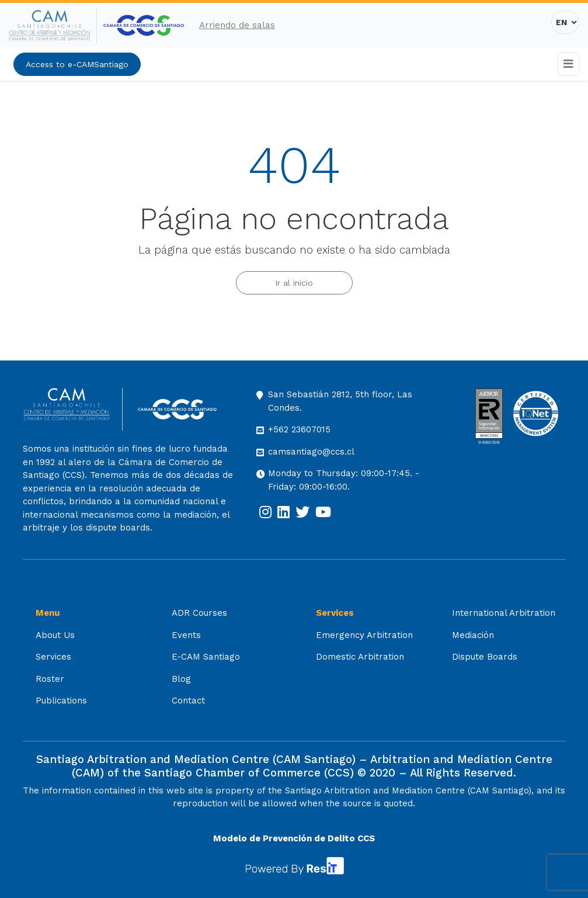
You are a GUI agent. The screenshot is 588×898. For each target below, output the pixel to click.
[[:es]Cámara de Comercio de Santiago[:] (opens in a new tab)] (144, 25)
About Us (55, 635)
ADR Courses (199, 613)
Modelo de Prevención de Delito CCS (294, 838)
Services (53, 657)
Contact (188, 701)
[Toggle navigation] (569, 64)
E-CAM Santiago (206, 657)
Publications (61, 701)
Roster (50, 679)
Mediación (473, 635)
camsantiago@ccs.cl (311, 452)
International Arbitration (504, 613)
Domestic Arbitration (360, 657)
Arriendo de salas (237, 25)
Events (186, 635)
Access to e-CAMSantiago (77, 64)
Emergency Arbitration (364, 635)
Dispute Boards (485, 657)
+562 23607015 (299, 429)
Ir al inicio (294, 283)
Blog (181, 679)
